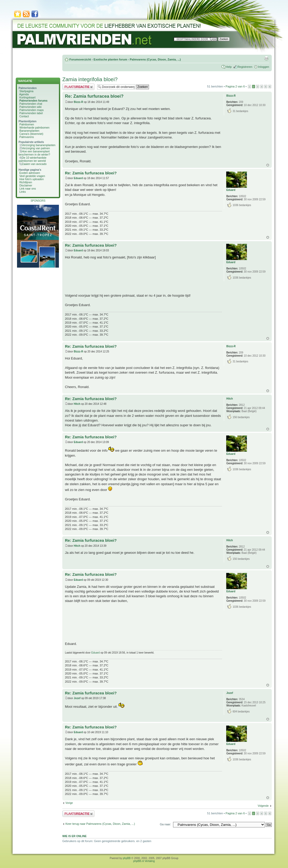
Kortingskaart (27, 97)
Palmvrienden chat (31, 104)
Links (23, 192)
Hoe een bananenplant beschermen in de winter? (34, 153)
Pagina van (235, 86)
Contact (24, 116)
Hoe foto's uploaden (32, 179)
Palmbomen (27, 124)
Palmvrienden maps (32, 110)
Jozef (77, 698)
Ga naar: (165, 824)
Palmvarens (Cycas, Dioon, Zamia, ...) (155, 59)
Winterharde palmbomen (34, 128)
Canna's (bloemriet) (31, 134)
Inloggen (264, 67)
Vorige (69, 803)
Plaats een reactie (78, 87)
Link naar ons (28, 189)
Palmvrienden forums (33, 101)
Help (229, 67)
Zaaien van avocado (34, 164)
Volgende (263, 806)
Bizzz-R (79, 102)
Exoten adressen (30, 173)
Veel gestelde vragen (32, 176)
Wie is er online (74, 836)
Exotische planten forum (110, 59)
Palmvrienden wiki (31, 107)
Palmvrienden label (31, 113)
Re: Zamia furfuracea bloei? (94, 96)
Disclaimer (26, 185)
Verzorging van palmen (36, 148)
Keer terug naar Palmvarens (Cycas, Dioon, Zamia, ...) (100, 824)
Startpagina (26, 91)
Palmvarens (27, 137)
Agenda (24, 94)
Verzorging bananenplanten (38, 145)
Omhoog (268, 165)
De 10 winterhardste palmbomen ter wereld (32, 159)
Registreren (245, 67)
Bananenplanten (29, 131)
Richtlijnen (26, 182)
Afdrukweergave (266, 58)
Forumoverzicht (80, 59)
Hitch (77, 404)
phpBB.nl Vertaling (144, 861)
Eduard (78, 178)
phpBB (127, 858)
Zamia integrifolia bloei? (90, 79)
